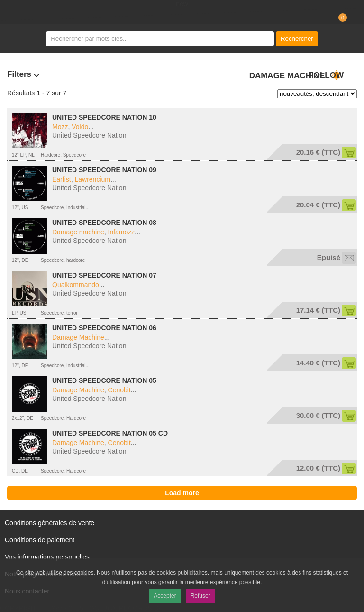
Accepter (165, 596)
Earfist (62, 179)
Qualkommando (76, 285)
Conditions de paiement (40, 540)
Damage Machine (78, 337)
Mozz (60, 127)
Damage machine (78, 232)
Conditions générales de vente (50, 523)
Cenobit (119, 390)
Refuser (200, 596)
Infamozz (122, 232)
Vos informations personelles (47, 557)
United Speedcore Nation (89, 135)
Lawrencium (92, 179)
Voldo (80, 127)
